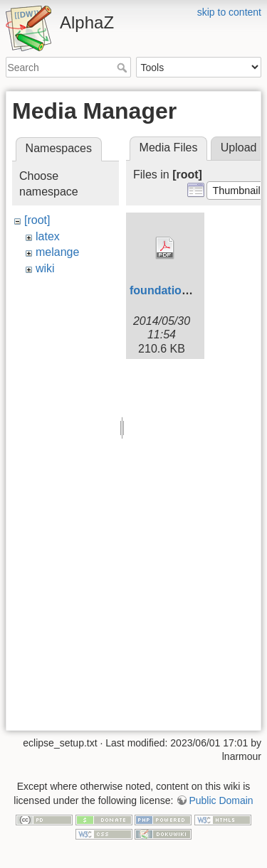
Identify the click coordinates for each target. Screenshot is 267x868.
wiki (45, 268)
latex (48, 236)
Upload (239, 148)
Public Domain (221, 800)
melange (57, 252)
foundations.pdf (173, 290)
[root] (37, 220)
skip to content (229, 12)
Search (124, 68)
